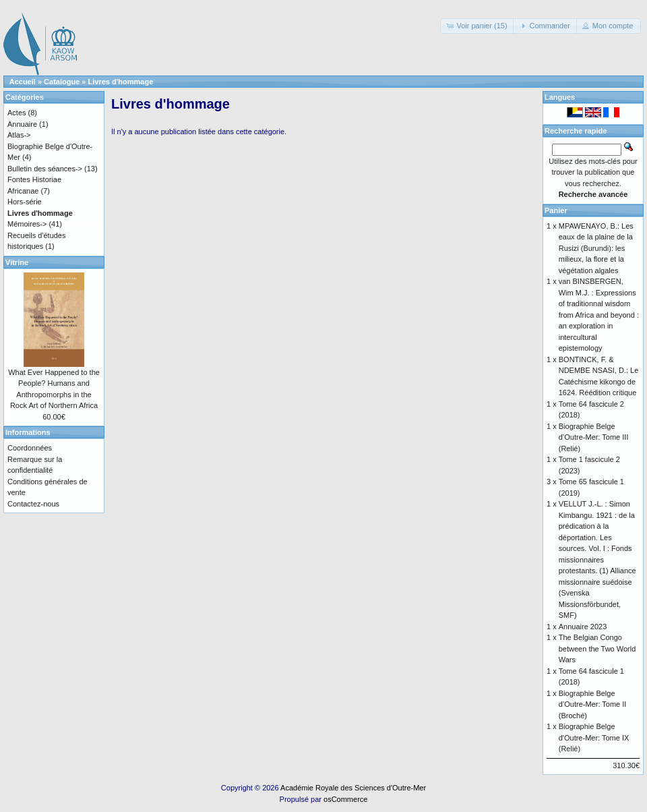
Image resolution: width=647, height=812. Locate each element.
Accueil (23, 82)
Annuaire (22, 124)
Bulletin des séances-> (45, 169)
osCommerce (345, 799)
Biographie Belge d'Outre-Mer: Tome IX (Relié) (594, 737)
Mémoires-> (27, 224)
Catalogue (62, 82)
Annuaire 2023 (583, 627)
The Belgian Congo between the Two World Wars (597, 648)
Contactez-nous (33, 504)
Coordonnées (30, 448)
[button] (477, 26)
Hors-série (25, 202)
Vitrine (17, 262)
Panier (556, 210)
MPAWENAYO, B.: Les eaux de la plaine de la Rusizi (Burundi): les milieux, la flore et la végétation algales (596, 248)
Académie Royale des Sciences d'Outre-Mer (353, 788)
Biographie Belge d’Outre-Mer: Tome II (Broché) (593, 704)
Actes (17, 113)
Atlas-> (19, 135)
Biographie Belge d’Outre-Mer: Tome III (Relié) (594, 437)
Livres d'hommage (121, 82)
